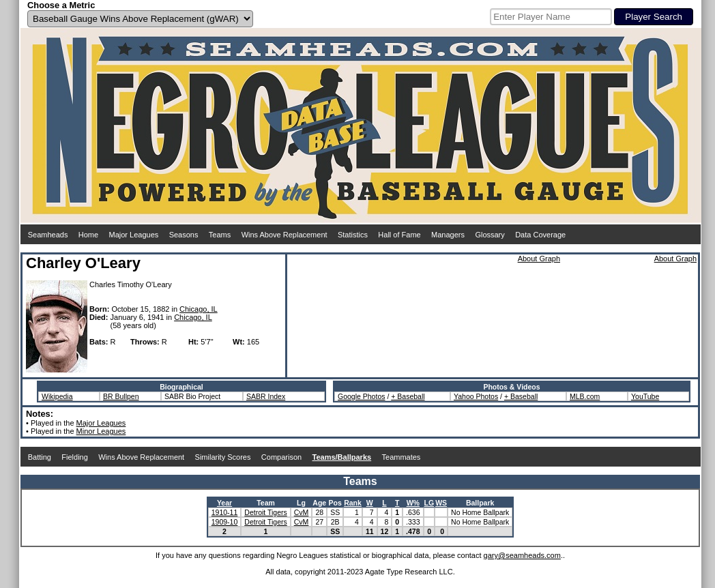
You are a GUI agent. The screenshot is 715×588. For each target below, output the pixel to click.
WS (441, 503)
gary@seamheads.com (522, 555)
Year (224, 503)
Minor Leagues (101, 431)
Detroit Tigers (265, 512)
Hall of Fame (399, 235)
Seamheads (48, 235)
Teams (220, 235)
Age (319, 503)
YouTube (645, 396)
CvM (302, 512)
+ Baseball (408, 396)
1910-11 (225, 512)
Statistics (353, 235)
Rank (353, 503)
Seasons (184, 235)
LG (429, 503)
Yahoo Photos (476, 396)
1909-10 (225, 522)
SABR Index (266, 396)
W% (413, 503)
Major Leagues (134, 235)
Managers (448, 235)
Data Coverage (540, 235)
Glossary (490, 235)
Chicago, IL (199, 309)
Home (88, 235)
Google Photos (361, 396)
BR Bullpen (121, 396)
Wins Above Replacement (284, 235)
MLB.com (585, 396)
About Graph (539, 259)
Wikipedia (57, 396)
